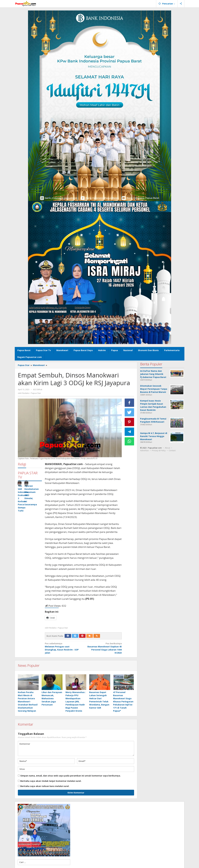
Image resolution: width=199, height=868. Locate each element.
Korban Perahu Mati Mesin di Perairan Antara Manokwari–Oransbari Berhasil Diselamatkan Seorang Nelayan (28, 702)
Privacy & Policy (159, 450)
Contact (172, 450)
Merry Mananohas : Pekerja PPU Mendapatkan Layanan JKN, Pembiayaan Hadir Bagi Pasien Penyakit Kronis (76, 702)
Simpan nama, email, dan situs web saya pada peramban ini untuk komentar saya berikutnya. (71, 776)
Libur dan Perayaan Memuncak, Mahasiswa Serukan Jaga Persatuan (52, 698)
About (167, 448)
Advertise (144, 450)
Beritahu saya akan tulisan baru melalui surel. (45, 786)
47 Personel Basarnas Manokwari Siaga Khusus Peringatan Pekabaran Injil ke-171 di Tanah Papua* (123, 702)
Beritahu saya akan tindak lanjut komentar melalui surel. (51, 781)
